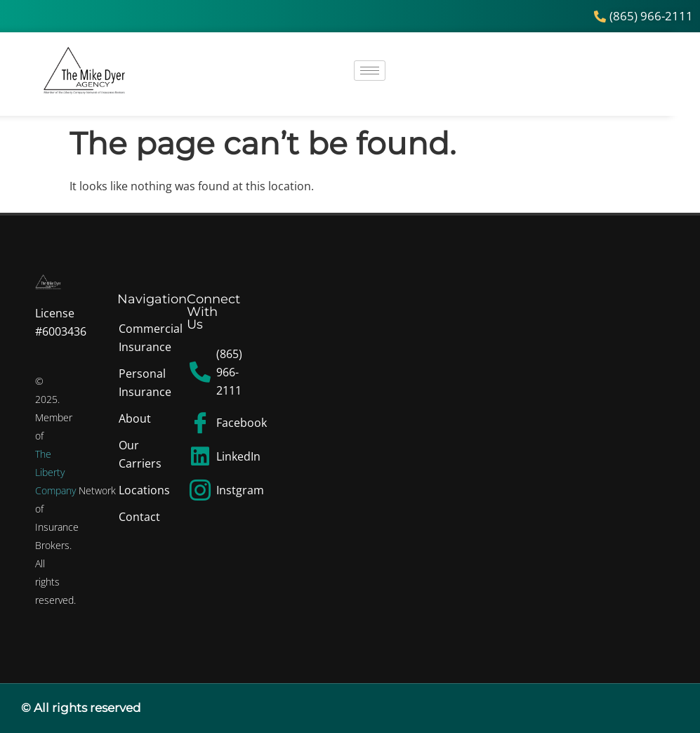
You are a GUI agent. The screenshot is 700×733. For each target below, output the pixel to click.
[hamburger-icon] (370, 71)
